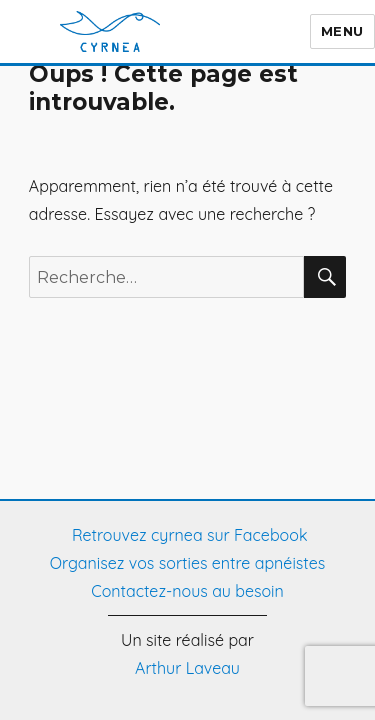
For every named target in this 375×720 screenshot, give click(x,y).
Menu (322, 31)
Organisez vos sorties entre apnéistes (187, 563)
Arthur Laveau (187, 668)
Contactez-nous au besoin (187, 591)
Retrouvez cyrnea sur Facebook (188, 535)
